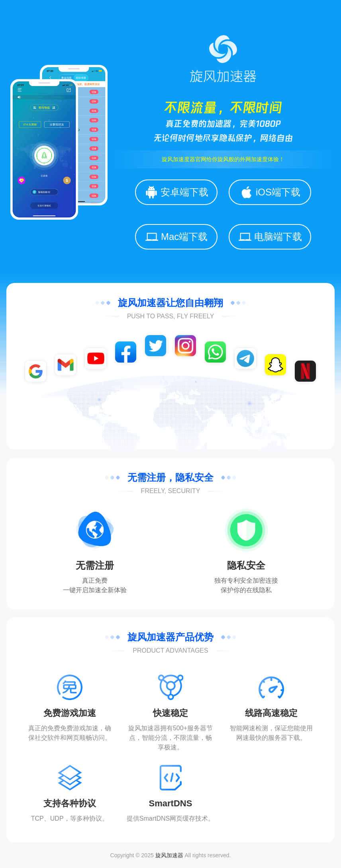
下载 (294, 738)
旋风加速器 (169, 855)
